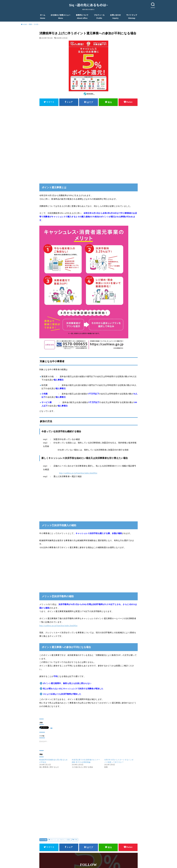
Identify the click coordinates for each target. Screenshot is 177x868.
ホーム (43, 17)
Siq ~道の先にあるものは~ (88, 5)
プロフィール (99, 17)
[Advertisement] (88, 125)
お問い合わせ (115, 17)
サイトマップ (132, 17)
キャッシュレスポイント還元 (60, 840)
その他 (44, 840)
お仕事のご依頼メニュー (61, 17)
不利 (76, 840)
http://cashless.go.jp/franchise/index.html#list (78, 473)
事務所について (82, 17)
